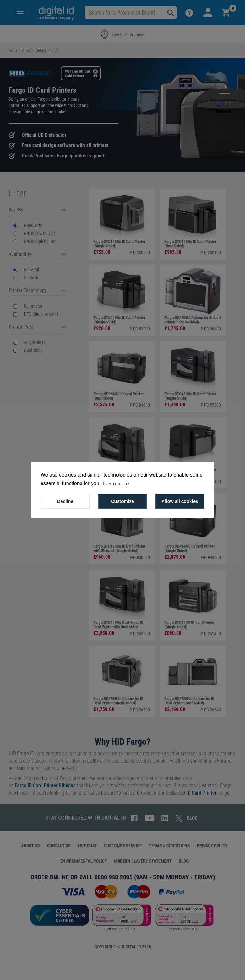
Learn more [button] (116, 484)
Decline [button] (65, 501)
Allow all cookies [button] (180, 501)
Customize (122, 501)
